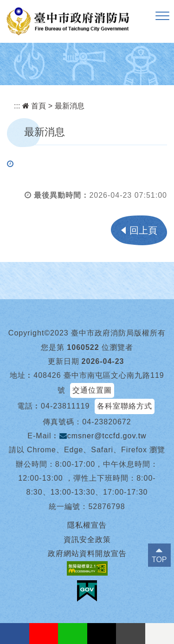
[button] (162, 16)
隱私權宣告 (87, 525)
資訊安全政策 (87, 540)
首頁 (34, 106)
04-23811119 (65, 406)
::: (17, 106)
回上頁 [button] (143, 230)
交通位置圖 (92, 390)
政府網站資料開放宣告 (87, 553)
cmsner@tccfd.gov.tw (103, 436)
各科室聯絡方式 (125, 406)
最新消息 (70, 106)
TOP (159, 560)
